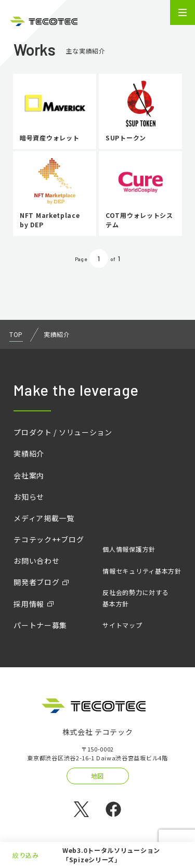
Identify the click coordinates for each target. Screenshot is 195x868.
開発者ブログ (36, 582)
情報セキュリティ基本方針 (142, 571)
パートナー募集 (40, 625)
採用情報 (29, 604)
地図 (97, 776)
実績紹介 (29, 454)
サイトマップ (122, 625)
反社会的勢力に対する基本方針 (135, 598)
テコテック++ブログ (49, 539)
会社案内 (29, 475)
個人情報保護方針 (129, 549)
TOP (16, 334)
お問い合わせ (36, 561)
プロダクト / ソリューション (63, 432)
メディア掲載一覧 (44, 518)
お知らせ (29, 497)
